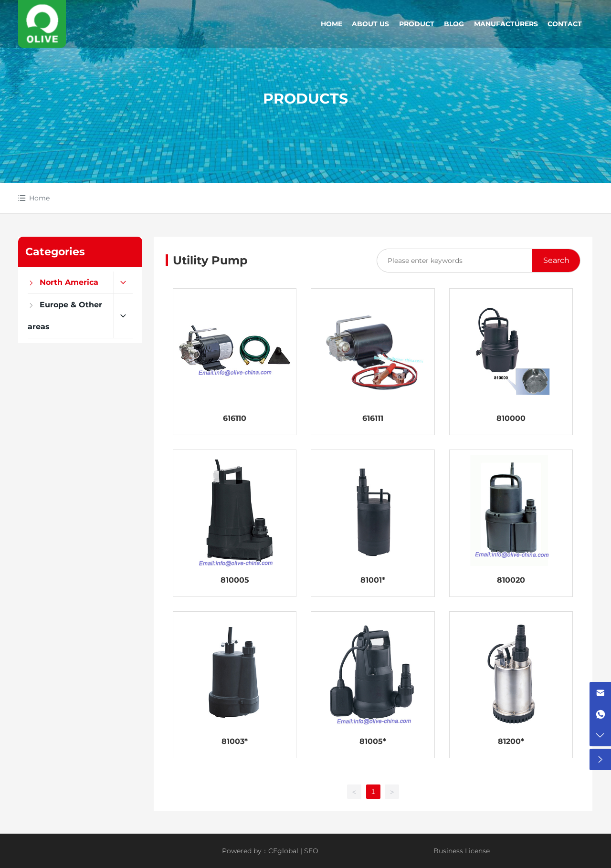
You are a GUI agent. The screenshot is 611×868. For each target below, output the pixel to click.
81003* (235, 741)
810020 (511, 580)
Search (556, 260)
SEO (311, 851)
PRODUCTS (305, 99)
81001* (373, 580)
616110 (235, 418)
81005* (373, 741)
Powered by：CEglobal (260, 851)
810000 (511, 418)
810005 (235, 580)
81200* (511, 741)
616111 (373, 418)
